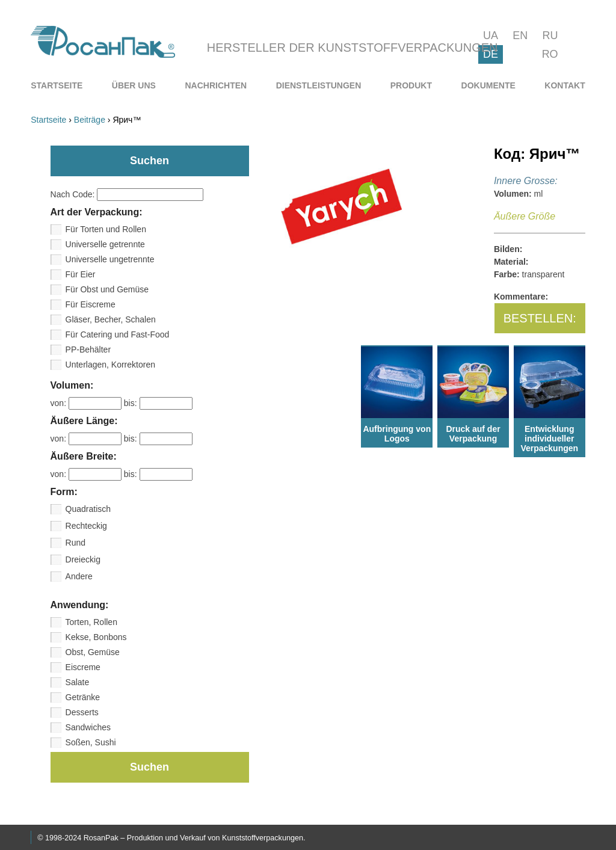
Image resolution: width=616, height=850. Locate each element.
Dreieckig (83, 559)
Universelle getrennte (105, 244)
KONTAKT (565, 85)
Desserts (82, 712)
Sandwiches (88, 727)
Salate (78, 682)
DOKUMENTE (488, 85)
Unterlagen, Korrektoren (110, 365)
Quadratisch (88, 509)
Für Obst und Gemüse (107, 289)
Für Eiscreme (91, 304)
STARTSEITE (57, 85)
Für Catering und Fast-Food (118, 334)
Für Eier (81, 274)
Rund (75, 543)
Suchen (149, 767)
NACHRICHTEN (216, 85)
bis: (158, 403)
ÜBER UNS (134, 85)
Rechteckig (86, 526)
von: (87, 403)
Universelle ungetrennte (110, 259)
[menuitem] (57, 85)
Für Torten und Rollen (106, 229)
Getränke (83, 697)
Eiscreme (83, 667)
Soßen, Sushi (91, 742)
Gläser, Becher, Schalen (111, 319)
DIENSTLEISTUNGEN (319, 85)
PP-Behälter (88, 350)
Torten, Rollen (91, 622)
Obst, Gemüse (93, 652)
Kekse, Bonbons (96, 637)
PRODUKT (411, 85)
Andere (79, 576)
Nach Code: (127, 194)
